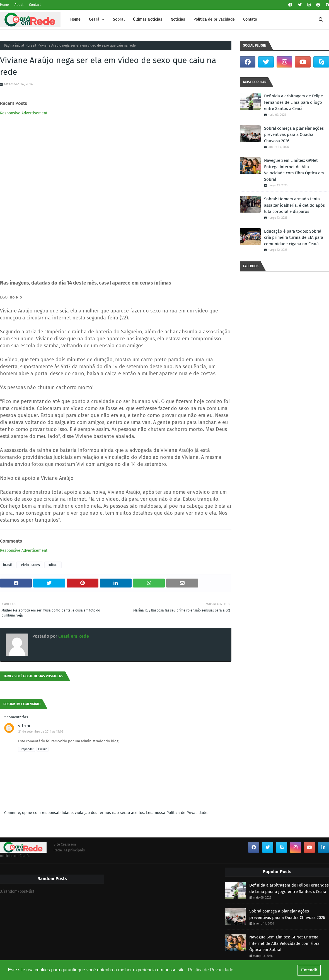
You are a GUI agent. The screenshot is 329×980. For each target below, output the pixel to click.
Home (4, 5)
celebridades (30, 565)
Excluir (43, 749)
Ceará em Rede (73, 636)
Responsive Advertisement (24, 113)
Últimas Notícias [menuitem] (148, 19)
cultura (53, 565)
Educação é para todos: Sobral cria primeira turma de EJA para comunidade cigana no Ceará (294, 238)
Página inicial (14, 45)
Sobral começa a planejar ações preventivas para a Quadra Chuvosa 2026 (294, 135)
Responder (27, 749)
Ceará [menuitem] (94, 19)
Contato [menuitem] (250, 19)
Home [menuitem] (75, 19)
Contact (35, 5)
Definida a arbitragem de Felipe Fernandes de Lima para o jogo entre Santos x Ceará (293, 102)
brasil (32, 45)
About (19, 5)
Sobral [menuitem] (119, 19)
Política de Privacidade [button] (211, 970)
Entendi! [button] (309, 970)
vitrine (25, 726)
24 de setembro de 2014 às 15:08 (41, 732)
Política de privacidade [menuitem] (214, 19)
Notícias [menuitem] (178, 19)
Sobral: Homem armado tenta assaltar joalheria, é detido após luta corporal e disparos (294, 205)
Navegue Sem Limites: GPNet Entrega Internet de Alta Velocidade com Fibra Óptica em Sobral (294, 170)
